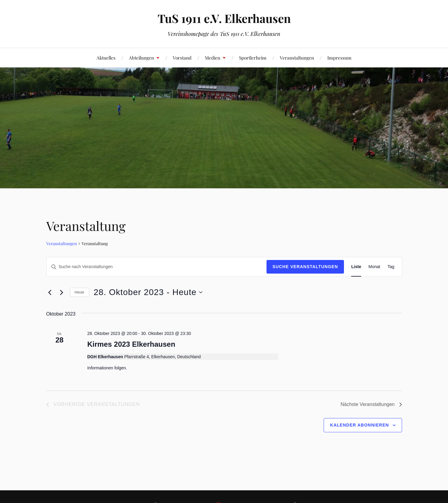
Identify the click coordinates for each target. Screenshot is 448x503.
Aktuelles (106, 58)
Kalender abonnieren (359, 425)
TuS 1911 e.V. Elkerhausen (224, 18)
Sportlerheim (253, 58)
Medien (213, 58)
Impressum (339, 58)
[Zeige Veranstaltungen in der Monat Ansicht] (374, 267)
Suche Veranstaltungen (305, 267)
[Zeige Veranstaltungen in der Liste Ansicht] (356, 267)
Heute (80, 292)
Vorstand (182, 58)
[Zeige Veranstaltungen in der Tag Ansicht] (391, 267)
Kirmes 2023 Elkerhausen (131, 344)
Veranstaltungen (297, 58)
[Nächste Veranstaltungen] (62, 292)
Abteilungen (141, 58)
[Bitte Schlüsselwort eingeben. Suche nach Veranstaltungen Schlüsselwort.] (157, 267)
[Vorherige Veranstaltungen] (50, 292)
